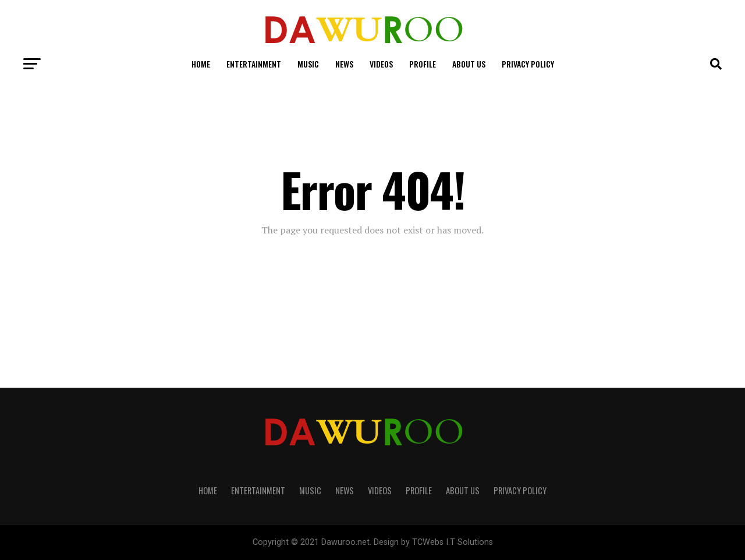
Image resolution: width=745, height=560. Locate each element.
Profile (423, 64)
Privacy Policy (528, 64)
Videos (381, 64)
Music (308, 64)
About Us (469, 64)
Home (201, 64)
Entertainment (254, 64)
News (344, 64)
